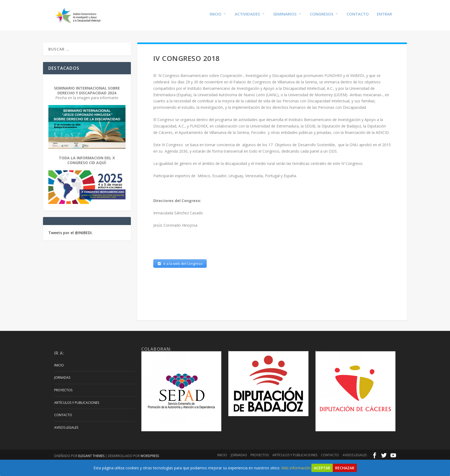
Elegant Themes (91, 457)
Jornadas (62, 379)
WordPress (150, 457)
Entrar (384, 17)
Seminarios (285, 17)
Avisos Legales (66, 429)
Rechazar (345, 468)
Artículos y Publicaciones (77, 403)
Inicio (216, 17)
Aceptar (322, 468)
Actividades (247, 17)
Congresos (322, 17)
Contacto (358, 17)
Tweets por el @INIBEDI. (71, 233)
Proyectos (63, 391)
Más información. (296, 468)
